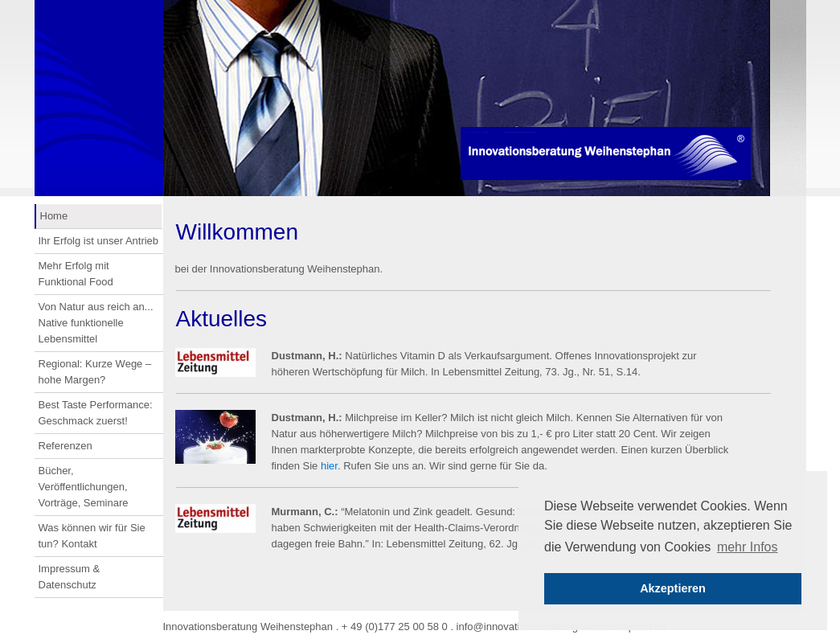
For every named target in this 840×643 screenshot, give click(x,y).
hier (329, 466)
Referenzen (66, 446)
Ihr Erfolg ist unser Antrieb (99, 241)
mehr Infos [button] (748, 547)
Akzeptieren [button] (673, 588)
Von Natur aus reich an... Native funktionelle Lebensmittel (96, 323)
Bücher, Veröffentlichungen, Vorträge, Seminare (84, 487)
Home (54, 216)
